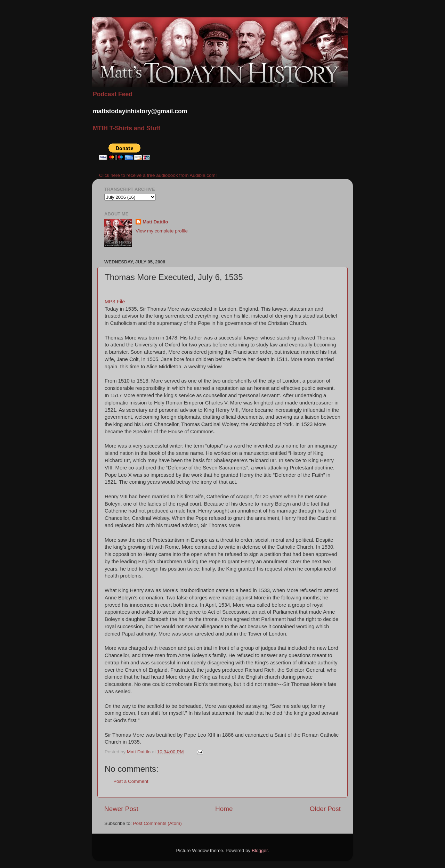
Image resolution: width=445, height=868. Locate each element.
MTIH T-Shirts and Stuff (127, 128)
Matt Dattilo (155, 222)
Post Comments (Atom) (157, 823)
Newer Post (121, 809)
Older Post (325, 809)
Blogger (260, 850)
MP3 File (115, 302)
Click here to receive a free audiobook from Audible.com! (158, 175)
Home (224, 809)
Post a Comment (131, 781)
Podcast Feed (113, 94)
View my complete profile (162, 231)
